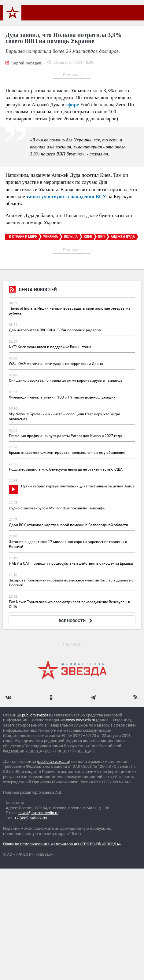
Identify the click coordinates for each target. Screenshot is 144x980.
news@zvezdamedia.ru (38, 813)
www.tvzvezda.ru (81, 720)
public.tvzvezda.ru (37, 715)
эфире (72, 105)
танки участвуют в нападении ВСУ (66, 197)
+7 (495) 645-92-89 (31, 818)
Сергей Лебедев (26, 63)
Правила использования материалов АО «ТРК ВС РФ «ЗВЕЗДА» (62, 844)
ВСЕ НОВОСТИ (76, 621)
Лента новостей (33, 290)
